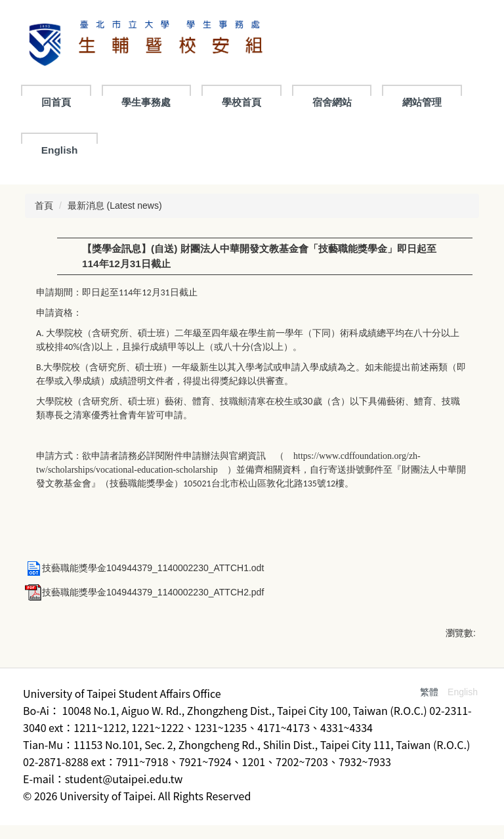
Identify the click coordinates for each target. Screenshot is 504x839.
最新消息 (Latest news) (115, 205)
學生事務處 (207, 102)
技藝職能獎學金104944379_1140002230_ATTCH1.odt (144, 568)
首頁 (44, 205)
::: (46, 102)
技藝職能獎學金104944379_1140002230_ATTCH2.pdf (144, 592)
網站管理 (61, 150)
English (150, 150)
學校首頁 (303, 102)
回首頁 (117, 102)
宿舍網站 (393, 102)
